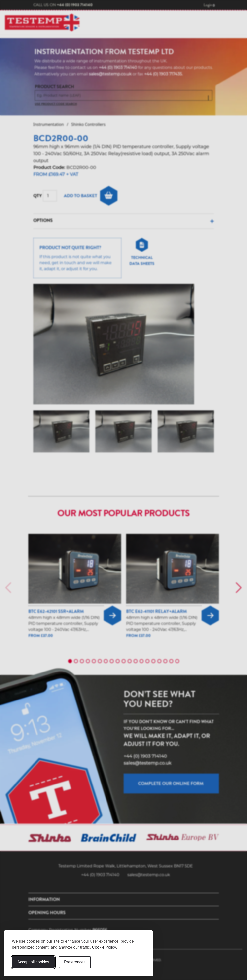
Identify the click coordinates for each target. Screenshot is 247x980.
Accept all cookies (33, 962)
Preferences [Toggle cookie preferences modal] (75, 962)
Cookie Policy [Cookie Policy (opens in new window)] (104, 947)
